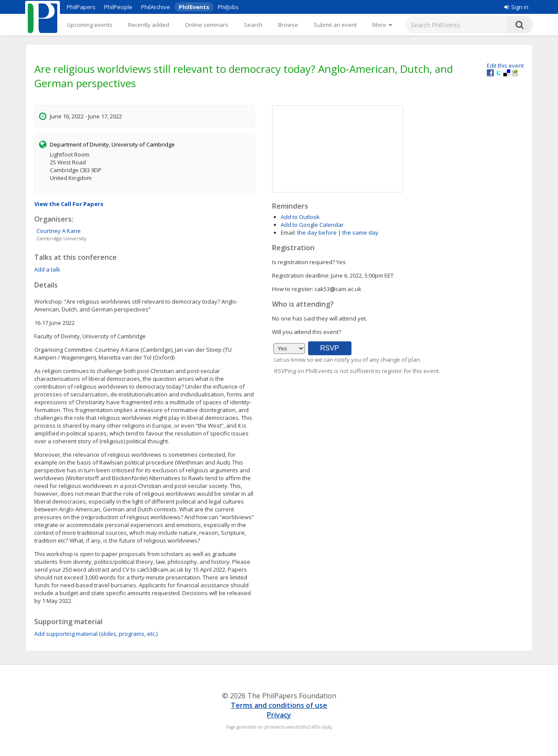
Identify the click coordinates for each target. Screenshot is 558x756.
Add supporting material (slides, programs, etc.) (96, 634)
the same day (360, 232)
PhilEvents (194, 7)
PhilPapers (81, 7)
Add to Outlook (300, 217)
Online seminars (207, 25)
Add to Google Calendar (312, 225)
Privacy (279, 715)
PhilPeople (118, 7)
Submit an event (335, 25)
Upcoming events (90, 25)
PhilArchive (156, 7)
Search (253, 25)
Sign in (516, 7)
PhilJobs (228, 7)
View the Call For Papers (69, 204)
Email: (288, 232)
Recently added (149, 25)
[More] (382, 25)
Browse (288, 25)
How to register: (293, 289)
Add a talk (47, 269)
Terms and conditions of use (279, 705)
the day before (317, 232)
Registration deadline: (301, 275)
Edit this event (505, 65)
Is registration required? (304, 262)
